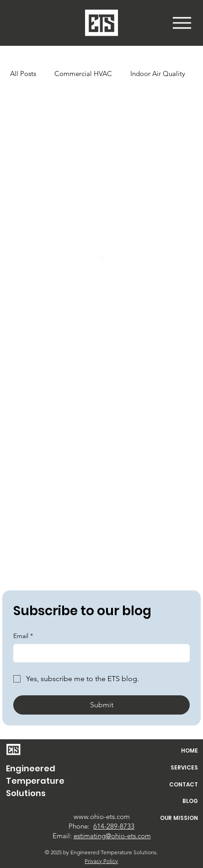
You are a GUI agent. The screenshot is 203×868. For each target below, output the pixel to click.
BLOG (190, 801)
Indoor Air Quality (158, 74)
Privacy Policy (101, 861)
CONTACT (184, 784)
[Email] (99, 653)
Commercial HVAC (83, 74)
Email (23, 636)
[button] (182, 23)
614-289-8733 (114, 826)
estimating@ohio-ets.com (112, 836)
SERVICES (184, 767)
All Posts (23, 74)
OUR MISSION (179, 818)
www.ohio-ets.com (102, 816)
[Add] (101, 257)
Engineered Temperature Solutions (35, 781)
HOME (190, 751)
